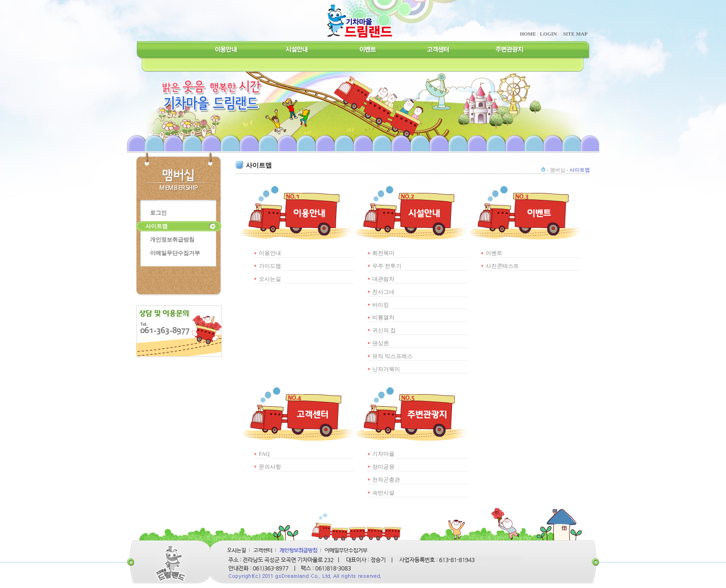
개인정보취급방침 (172, 240)
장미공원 (383, 467)
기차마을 (383, 454)
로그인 (158, 213)
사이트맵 (156, 226)
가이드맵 (270, 266)
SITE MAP (575, 34)
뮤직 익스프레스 (392, 356)
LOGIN (548, 34)
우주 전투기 (387, 266)
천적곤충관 (386, 480)
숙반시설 (383, 493)
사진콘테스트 (502, 266)
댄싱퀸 (381, 343)
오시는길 (270, 279)
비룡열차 (383, 317)
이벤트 (494, 253)
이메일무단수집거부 (175, 253)
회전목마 (383, 253)
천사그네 (383, 292)
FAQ (264, 454)
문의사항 (270, 467)
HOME (528, 34)
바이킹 (381, 305)
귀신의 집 (384, 330)
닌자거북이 (386, 369)
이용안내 (270, 253)
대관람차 (383, 279)
